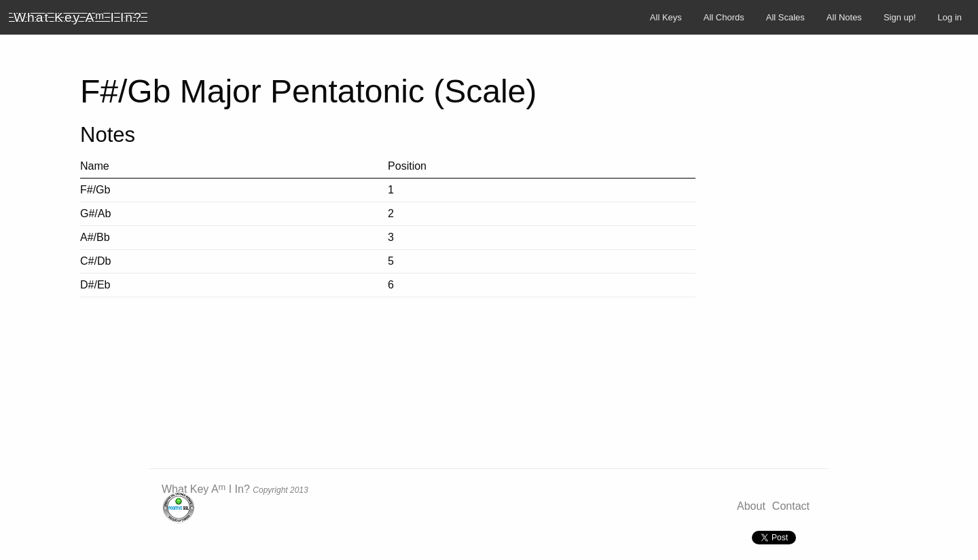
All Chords (724, 17)
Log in (950, 17)
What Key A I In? (206, 489)
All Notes (844, 17)
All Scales (785, 17)
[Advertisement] (896, 260)
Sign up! (900, 17)
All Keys (666, 17)
